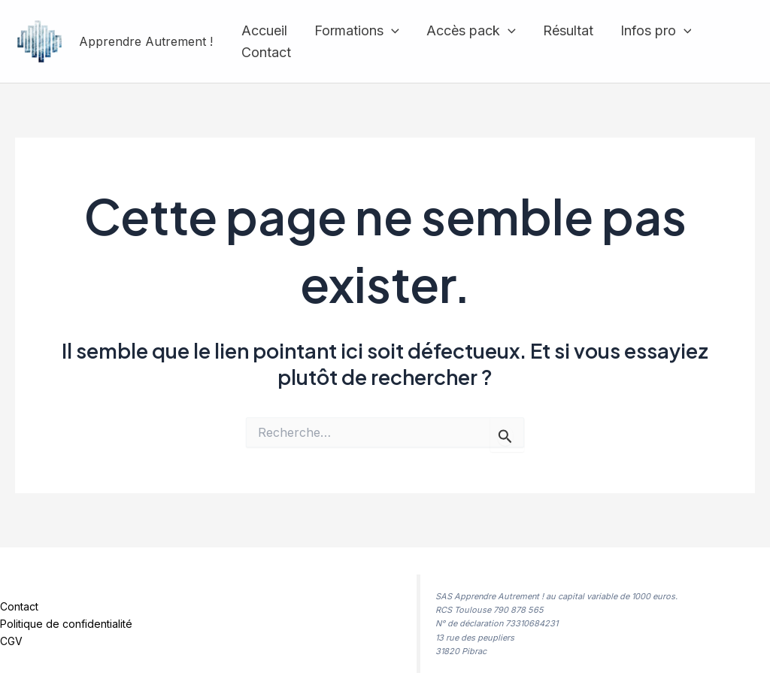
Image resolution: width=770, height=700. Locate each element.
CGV (11, 641)
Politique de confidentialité (66, 624)
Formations (357, 31)
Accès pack (471, 31)
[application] (391, 31)
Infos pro (656, 31)
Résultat (568, 30)
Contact (266, 52)
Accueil (264, 30)
